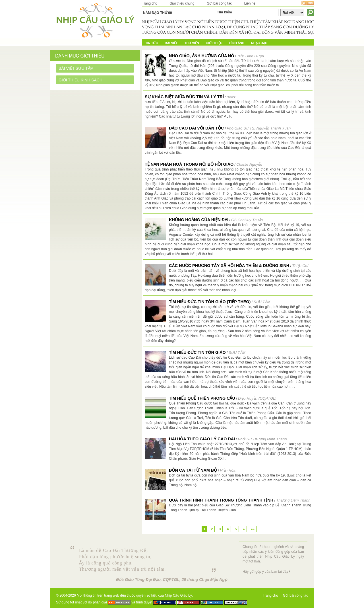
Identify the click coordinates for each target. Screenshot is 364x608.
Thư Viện (192, 43)
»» (253, 529)
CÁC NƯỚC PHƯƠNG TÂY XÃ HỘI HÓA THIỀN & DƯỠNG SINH (229, 266)
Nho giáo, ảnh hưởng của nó (201, 56)
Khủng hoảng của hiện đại (199, 220)
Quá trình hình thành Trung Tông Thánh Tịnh (221, 500)
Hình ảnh (237, 43)
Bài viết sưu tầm (76, 68)
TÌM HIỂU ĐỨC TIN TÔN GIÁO (197, 352)
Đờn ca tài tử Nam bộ (193, 470)
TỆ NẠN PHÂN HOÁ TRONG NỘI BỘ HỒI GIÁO (189, 164)
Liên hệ (250, 3)
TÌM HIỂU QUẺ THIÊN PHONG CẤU (202, 398)
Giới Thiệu (214, 43)
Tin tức (152, 43)
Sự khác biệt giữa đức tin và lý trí (184, 97)
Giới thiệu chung (182, 3)
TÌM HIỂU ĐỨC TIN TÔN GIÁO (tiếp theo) (210, 302)
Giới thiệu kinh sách (80, 80)
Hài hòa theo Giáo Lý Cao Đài (202, 439)
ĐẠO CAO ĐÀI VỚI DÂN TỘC (196, 128)
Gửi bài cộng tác (219, 3)
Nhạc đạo (259, 43)
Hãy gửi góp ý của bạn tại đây (265, 572)
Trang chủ (150, 3)
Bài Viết (171, 43)
